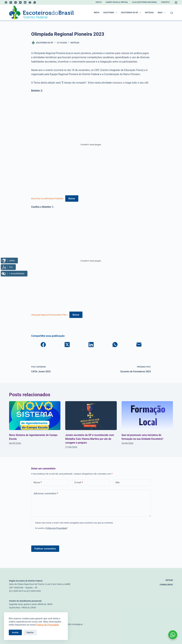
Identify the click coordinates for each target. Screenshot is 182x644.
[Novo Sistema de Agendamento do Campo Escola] (35, 416)
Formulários (166, 585)
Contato (165, 2)
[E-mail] (30, 2)
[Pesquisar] (172, 13)
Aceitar (15, 632)
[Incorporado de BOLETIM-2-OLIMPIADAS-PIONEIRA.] (91, 145)
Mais (162, 13)
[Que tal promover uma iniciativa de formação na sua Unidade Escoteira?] (147, 416)
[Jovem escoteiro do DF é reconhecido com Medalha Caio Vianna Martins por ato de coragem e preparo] (91, 416)
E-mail (79, 483)
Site (117, 482)
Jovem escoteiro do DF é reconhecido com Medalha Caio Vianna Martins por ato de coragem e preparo (90, 439)
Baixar (72, 199)
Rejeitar (30, 632)
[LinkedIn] (25, 2)
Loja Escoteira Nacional (145, 2)
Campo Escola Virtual (117, 2)
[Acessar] (176, 2)
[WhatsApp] (35, 2)
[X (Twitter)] (11, 2)
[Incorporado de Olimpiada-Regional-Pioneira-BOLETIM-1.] (91, 261)
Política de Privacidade (48, 625)
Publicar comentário (45, 549)
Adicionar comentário (46, 494)
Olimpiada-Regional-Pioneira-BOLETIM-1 (49, 315)
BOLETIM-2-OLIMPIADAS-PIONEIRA (47, 199)
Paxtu (99, 2)
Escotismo (111, 13)
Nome (38, 483)
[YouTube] (20, 2)
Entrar (169, 580)
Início (97, 13)
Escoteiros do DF (132, 13)
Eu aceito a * (52, 528)
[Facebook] (6, 2)
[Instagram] (16, 2)
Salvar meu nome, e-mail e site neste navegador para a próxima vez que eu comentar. (74, 523)
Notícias (149, 13)
